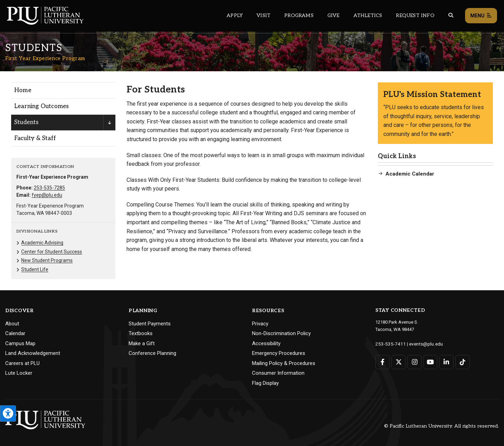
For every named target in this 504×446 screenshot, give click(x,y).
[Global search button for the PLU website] (451, 15)
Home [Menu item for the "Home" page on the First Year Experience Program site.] (23, 90)
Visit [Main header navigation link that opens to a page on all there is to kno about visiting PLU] (263, 15)
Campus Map (20, 343)
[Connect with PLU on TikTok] (462, 362)
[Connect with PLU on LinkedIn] (446, 362)
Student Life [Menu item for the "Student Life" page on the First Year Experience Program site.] (35, 269)
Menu (481, 16)
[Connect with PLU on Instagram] (414, 362)
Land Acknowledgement (33, 353)
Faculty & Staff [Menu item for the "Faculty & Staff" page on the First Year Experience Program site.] (35, 138)
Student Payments (150, 324)
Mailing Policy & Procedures (284, 363)
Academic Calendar (410, 174)
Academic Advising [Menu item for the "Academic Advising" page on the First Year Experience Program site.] (42, 243)
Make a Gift (142, 343)
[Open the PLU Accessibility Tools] (8, 413)
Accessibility (266, 343)
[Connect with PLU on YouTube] (430, 362)
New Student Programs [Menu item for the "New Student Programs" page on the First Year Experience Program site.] (47, 260)
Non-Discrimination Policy (281, 333)
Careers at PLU (22, 363)
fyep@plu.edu (47, 195)
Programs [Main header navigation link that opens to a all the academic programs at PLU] (299, 15)
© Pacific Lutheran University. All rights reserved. (441, 426)
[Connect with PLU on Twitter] (399, 362)
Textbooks (141, 333)
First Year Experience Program (45, 58)
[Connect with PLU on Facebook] (383, 362)
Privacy (260, 324)
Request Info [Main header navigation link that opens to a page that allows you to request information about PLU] (415, 15)
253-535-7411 (389, 344)
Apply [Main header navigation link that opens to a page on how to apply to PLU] (235, 15)
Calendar (15, 333)
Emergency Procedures (279, 353)
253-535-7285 (49, 188)
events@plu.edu (422, 344)
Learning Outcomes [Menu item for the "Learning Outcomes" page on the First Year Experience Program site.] (42, 106)
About (12, 324)
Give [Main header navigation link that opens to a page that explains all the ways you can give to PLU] (334, 15)
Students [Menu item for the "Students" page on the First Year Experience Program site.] (27, 122)
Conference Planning (152, 353)
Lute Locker (19, 373)
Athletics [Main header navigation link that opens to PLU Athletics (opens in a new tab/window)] (368, 15)
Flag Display (265, 383)
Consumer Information (278, 373)
